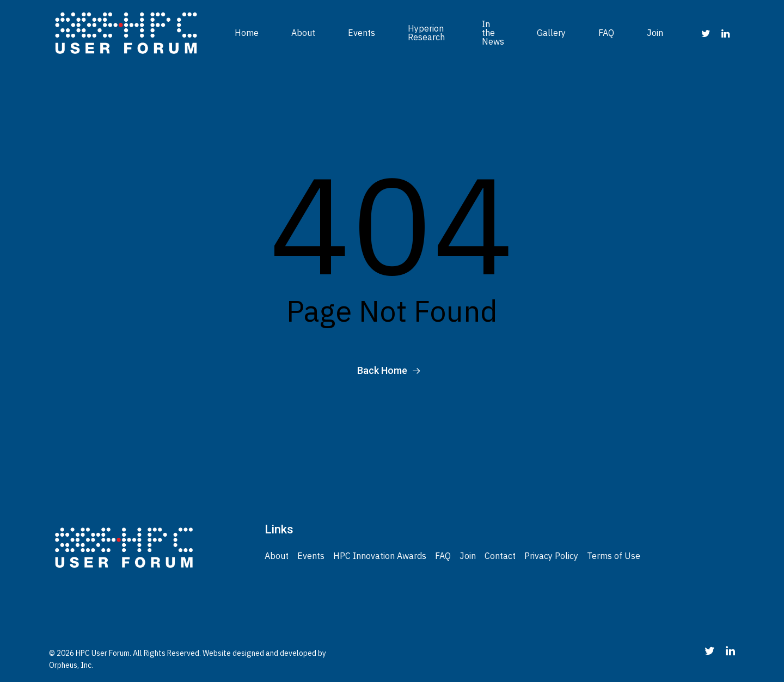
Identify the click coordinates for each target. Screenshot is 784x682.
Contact (500, 556)
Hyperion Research (426, 33)
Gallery (551, 33)
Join (655, 33)
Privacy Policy (551, 556)
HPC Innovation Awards (380, 556)
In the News (493, 33)
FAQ (606, 33)
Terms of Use (614, 556)
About (303, 33)
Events (362, 33)
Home (247, 33)
